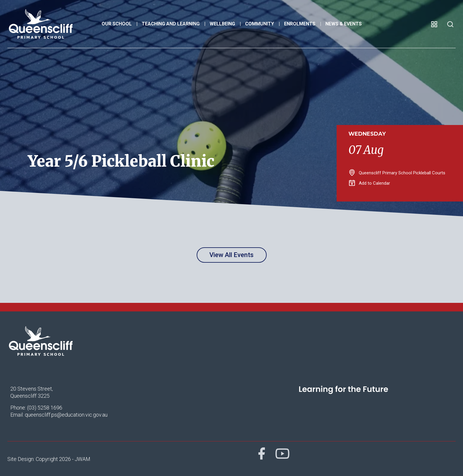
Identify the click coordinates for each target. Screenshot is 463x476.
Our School (117, 24)
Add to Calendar (370, 183)
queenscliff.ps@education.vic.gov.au (66, 415)
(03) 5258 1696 (45, 408)
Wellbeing (222, 24)
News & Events (344, 24)
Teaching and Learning (171, 24)
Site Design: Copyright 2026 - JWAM (49, 459)
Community (260, 24)
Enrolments (300, 24)
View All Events (231, 255)
